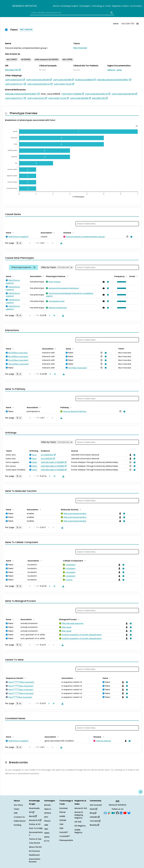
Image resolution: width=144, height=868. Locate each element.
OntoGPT (64, 832)
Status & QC (35, 824)
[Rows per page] (19, 243)
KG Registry (80, 826)
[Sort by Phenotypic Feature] (67, 276)
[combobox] (72, 13)
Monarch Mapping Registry (79, 815)
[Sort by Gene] (13, 232)
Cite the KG (34, 843)
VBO (46, 829)
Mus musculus (80, 48)
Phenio (47, 821)
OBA (46, 825)
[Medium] (113, 813)
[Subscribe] (105, 813)
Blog (93, 813)
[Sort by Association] (54, 232)
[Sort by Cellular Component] (84, 560)
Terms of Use (35, 839)
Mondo (47, 805)
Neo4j (33, 816)
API (32, 812)
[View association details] (131, 237)
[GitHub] (117, 813)
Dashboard (34, 855)
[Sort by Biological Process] (78, 619)
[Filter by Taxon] (57, 267)
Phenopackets (66, 840)
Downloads (34, 808)
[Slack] (109, 813)
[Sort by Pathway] (70, 407)
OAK (61, 824)
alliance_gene (115, 70)
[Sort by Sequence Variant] (25, 678)
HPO (46, 817)
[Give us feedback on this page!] (140, 792)
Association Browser (35, 860)
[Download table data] (61, 243)
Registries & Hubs (120, 6)
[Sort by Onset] (137, 276)
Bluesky (94, 825)
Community (136, 6)
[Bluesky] (129, 813)
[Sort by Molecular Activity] (80, 509)
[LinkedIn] (121, 813)
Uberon (48, 809)
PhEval (62, 812)
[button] (121, 282)
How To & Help (36, 828)
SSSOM (63, 820)
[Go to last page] (54, 315)
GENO (47, 833)
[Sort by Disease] (73, 232)
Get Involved (96, 805)
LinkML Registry (78, 831)
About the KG (35, 847)
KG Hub (78, 822)
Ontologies (85, 6)
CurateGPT (65, 836)
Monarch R (35, 820)
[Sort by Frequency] (126, 276)
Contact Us (19, 817)
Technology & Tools (101, 6)
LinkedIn (95, 817)
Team (16, 809)
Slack (93, 809)
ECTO (47, 841)
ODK (61, 828)
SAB (16, 813)
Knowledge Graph (69, 6)
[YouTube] (125, 813)
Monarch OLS (81, 808)
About (56, 6)
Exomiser (64, 808)
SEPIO (47, 837)
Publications (20, 821)
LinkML (62, 816)
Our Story (18, 805)
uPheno (48, 813)
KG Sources (34, 851)
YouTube (95, 821)
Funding (17, 825)
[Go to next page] (49, 315)
